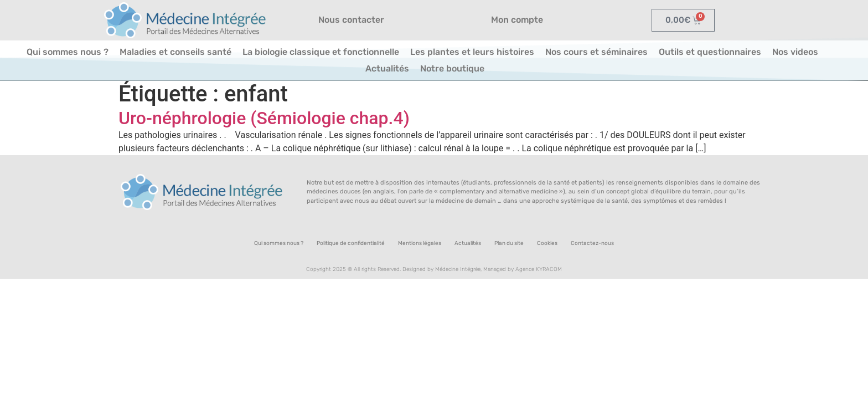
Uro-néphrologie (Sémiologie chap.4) (264, 118)
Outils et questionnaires (710, 52)
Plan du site (509, 243)
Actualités (387, 68)
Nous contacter (351, 20)
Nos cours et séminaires (596, 52)
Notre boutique (452, 68)
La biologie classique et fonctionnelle (321, 52)
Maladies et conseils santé (175, 52)
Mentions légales (420, 243)
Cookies (547, 243)
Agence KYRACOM (539, 269)
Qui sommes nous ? (68, 52)
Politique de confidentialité (351, 243)
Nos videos (795, 52)
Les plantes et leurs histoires (472, 52)
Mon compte (517, 20)
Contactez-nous (592, 243)
